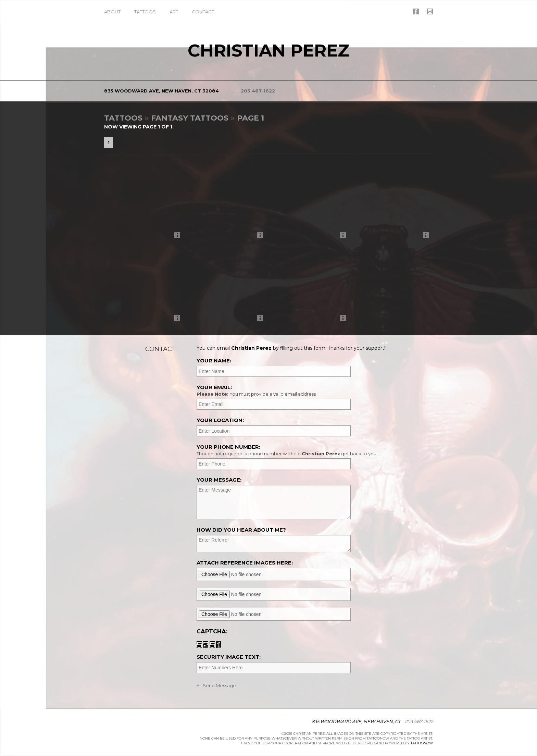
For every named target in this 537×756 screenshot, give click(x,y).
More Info (179, 237)
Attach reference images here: (245, 563)
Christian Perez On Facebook (416, 11)
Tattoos (145, 12)
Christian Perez (268, 51)
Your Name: (214, 361)
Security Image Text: (229, 657)
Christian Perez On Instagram (430, 11)
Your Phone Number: (314, 450)
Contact (203, 12)
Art (174, 12)
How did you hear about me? (241, 530)
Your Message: (219, 480)
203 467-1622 (258, 91)
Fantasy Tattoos (190, 118)
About (112, 12)
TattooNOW (422, 743)
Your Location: (220, 420)
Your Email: (314, 391)
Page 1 (251, 118)
